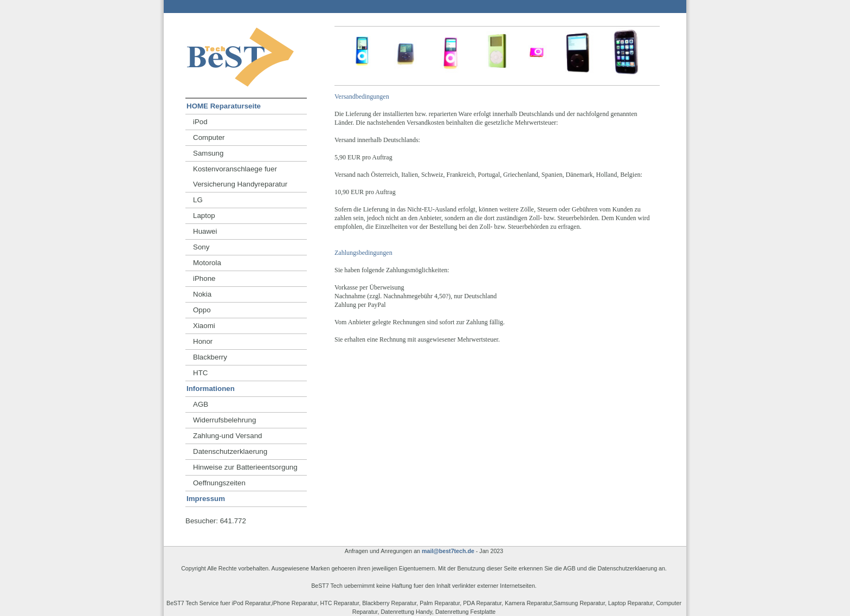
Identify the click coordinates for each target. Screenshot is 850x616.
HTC (200, 373)
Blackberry (210, 357)
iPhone (204, 278)
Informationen (211, 389)
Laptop (204, 216)
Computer (209, 137)
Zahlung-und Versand (227, 436)
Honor (203, 341)
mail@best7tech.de (448, 551)
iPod (200, 122)
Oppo (202, 310)
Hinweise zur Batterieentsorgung (245, 467)
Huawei (205, 231)
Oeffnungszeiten (219, 483)
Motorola (207, 263)
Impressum (206, 499)
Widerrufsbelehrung (224, 420)
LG (198, 200)
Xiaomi (204, 326)
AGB (201, 404)
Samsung (208, 153)
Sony (201, 247)
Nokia (202, 294)
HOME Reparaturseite (224, 106)
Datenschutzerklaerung (230, 451)
